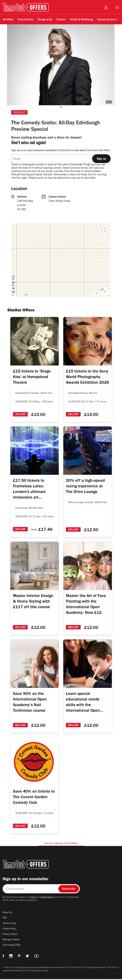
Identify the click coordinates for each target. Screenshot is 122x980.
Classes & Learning (109, 20)
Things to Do (45, 20)
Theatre (61, 20)
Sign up (101, 159)
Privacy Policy (50, 899)
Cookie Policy (10, 930)
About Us (8, 914)
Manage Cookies (12, 941)
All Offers (8, 20)
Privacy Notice (10, 936)
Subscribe (69, 890)
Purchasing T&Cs (12, 947)
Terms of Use (10, 925)
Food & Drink (26, 20)
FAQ (5, 920)
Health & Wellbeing (81, 20)
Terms (36, 899)
